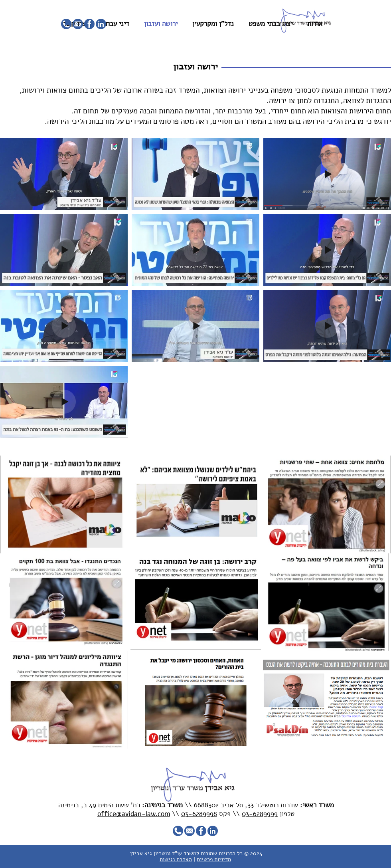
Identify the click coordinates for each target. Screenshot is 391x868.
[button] (195, 67)
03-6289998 (199, 814)
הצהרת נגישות (176, 859)
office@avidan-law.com (134, 814)
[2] (89, 24)
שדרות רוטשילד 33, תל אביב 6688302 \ (244, 805)
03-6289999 (260, 814)
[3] (78, 24)
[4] (66, 24)
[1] (101, 24)
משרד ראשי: (317, 805)
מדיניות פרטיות (214, 859)
